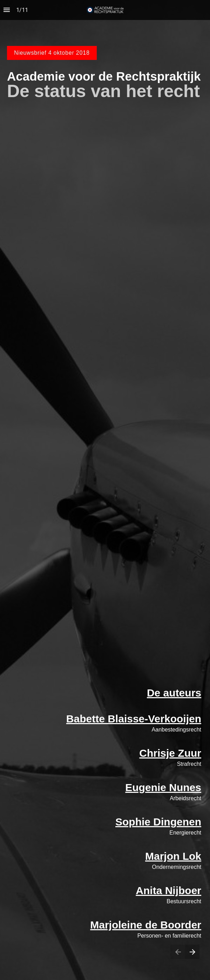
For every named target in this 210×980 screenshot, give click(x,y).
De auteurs (174, 693)
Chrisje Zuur (170, 753)
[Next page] (192, 952)
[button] (105, 10)
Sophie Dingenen (158, 822)
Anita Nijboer (168, 890)
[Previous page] (178, 952)
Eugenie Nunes (163, 787)
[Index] (7, 10)
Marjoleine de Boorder (146, 925)
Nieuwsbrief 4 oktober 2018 (52, 53)
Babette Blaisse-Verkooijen (134, 719)
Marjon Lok (173, 856)
